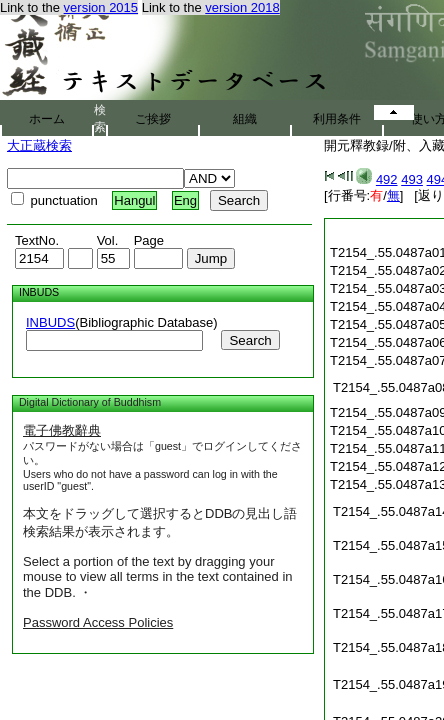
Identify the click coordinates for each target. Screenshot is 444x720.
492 (387, 179)
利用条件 (337, 119)
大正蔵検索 (39, 145)
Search (250, 340)
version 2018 (242, 7)
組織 (245, 119)
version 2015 (101, 7)
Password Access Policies (98, 622)
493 (412, 179)
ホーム (47, 119)
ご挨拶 (153, 119)
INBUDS (50, 322)
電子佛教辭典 (62, 430)
